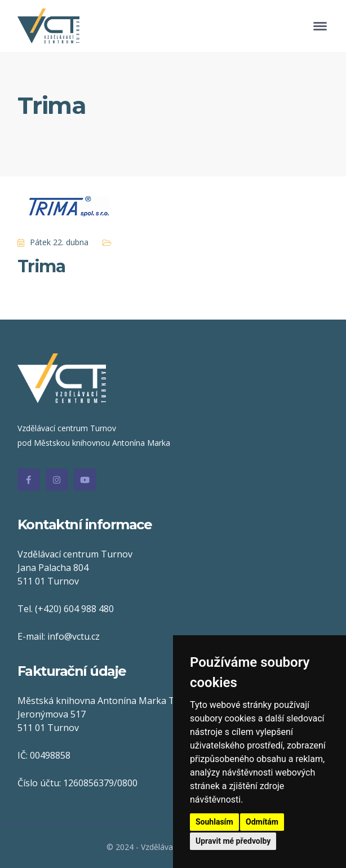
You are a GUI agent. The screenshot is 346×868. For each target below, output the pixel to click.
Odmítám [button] (262, 822)
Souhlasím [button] (214, 822)
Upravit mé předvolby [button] (233, 841)
